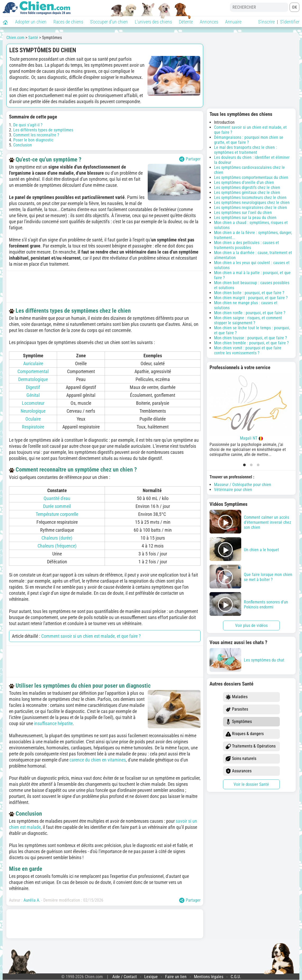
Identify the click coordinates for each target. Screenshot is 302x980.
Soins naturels (241, 759)
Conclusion (23, 145)
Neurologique (33, 411)
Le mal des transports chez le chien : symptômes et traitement (245, 150)
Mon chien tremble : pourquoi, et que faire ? (251, 343)
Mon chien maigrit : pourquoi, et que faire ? (251, 298)
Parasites (237, 709)
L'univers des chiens (153, 22)
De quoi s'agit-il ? (28, 125)
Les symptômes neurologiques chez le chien (252, 203)
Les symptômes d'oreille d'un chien (244, 182)
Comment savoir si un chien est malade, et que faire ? (91, 636)
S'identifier (290, 22)
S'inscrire (266, 22)
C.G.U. (236, 977)
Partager (190, 159)
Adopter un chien (31, 22)
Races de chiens (68, 22)
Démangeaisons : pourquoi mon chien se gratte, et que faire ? (249, 140)
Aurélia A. (32, 900)
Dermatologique (33, 379)
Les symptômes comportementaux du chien (251, 177)
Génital (33, 395)
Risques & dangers (245, 734)
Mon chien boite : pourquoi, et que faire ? (249, 293)
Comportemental (33, 371)
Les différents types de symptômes (43, 130)
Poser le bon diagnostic (33, 140)
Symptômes (239, 722)
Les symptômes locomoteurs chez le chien (250, 198)
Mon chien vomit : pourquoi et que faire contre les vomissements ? (248, 350)
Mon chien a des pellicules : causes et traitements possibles (247, 245)
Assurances (239, 771)
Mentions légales (209, 977)
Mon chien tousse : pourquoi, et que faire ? (250, 338)
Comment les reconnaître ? (36, 135)
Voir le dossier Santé (251, 784)
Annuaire (233, 22)
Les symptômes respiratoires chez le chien (250, 208)
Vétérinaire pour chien (233, 490)
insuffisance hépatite (53, 723)
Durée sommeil (57, 506)
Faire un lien (176, 977)
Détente (186, 22)
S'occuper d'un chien (109, 22)
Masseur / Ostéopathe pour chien (243, 485)
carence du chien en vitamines (98, 760)
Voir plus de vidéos (251, 625)
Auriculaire (33, 363)
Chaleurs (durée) (57, 538)
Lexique (151, 977)
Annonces (209, 22)
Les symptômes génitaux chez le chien (247, 192)
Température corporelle (57, 514)
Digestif (33, 387)
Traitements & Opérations (251, 746)
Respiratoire (33, 427)
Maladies (237, 697)
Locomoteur (33, 403)
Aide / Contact (125, 977)
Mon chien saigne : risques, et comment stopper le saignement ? (248, 320)
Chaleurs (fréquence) (57, 546)
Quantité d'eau (57, 498)
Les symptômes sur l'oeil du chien (243, 213)
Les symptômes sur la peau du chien (245, 218)
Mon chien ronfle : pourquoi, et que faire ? (250, 313)
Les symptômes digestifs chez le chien (247, 187)
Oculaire (33, 419)
